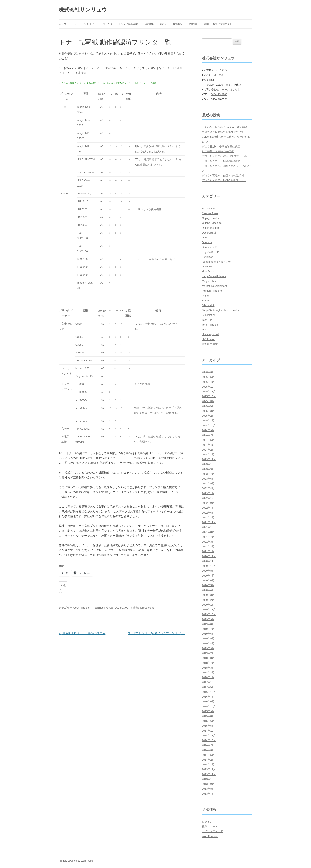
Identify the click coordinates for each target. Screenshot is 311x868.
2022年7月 (208, 508)
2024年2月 (208, 450)
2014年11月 (209, 735)
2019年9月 (208, 619)
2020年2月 (208, 600)
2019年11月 (209, 610)
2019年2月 (208, 653)
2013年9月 (208, 784)
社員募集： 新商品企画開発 (218, 151)
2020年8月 (208, 571)
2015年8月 (208, 716)
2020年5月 (208, 585)
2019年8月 (208, 624)
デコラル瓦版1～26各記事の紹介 (221, 161)
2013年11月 (209, 774)
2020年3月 (208, 595)
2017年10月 (209, 682)
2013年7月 (208, 794)
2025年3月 (208, 411)
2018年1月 (208, 677)
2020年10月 (209, 566)
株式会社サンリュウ (83, 10)
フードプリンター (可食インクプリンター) (156, 633)
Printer (206, 296)
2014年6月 (208, 750)
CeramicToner (210, 213)
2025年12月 (209, 387)
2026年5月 (208, 377)
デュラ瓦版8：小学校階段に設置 (221, 146)
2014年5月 (208, 755)
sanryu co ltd (147, 608)
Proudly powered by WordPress (76, 861)
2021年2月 (208, 547)
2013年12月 (209, 769)
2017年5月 (208, 687)
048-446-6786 (219, 94)
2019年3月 (208, 648)
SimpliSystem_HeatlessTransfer (221, 310)
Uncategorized (210, 334)
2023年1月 (208, 493)
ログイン (207, 822)
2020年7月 (208, 576)
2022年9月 (208, 503)
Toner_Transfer (211, 325)
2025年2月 (208, 416)
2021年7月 (208, 537)
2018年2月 (208, 672)
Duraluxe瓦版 (210, 247)
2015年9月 (208, 711)
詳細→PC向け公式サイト (218, 24)
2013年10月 (209, 779)
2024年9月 (208, 430)
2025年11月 (209, 392)
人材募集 (149, 24)
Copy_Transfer (82, 608)
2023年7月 (208, 474)
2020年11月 (209, 561)
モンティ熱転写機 (128, 24)
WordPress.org (211, 836)
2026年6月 (208, 372)
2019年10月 (209, 614)
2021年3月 (208, 542)
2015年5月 (208, 726)
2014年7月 (208, 745)
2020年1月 (208, 605)
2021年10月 (209, 527)
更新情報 (193, 24)
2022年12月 (209, 498)
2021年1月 (208, 551)
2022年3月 (208, 517)
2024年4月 (208, 445)
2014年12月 (209, 731)
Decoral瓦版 (209, 233)
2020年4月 (208, 590)
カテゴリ (64, 24)
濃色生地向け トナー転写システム (82, 633)
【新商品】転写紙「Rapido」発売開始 (224, 127)
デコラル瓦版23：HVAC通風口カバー (224, 180)
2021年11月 (209, 522)
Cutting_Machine (212, 223)
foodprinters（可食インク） (218, 262)
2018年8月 (208, 658)
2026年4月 (208, 382)
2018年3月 (208, 668)
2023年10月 (209, 464)
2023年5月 (208, 484)
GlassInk (207, 267)
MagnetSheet (210, 281)
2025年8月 (208, 401)
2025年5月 (208, 406)
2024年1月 (208, 454)
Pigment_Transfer (212, 291)
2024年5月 (208, 440)
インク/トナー (89, 24)
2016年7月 (208, 697)
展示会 (163, 24)
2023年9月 (208, 469)
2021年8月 (208, 532)
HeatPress (208, 271)
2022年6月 (208, 513)
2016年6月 (208, 702)
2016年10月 (209, 692)
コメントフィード (212, 831)
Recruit (206, 300)
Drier (205, 237)
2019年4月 (208, 643)
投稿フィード (210, 827)
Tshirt (205, 330)
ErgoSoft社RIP (211, 252)
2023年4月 (208, 488)
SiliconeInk (208, 305)
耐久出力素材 (210, 344)
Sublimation (209, 315)
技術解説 (178, 24)
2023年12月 (209, 459)
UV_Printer (208, 339)
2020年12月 (209, 556)
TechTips (98, 608)
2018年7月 (208, 663)
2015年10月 (209, 706)
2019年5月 (208, 639)
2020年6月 (208, 580)
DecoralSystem (211, 228)
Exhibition (208, 257)
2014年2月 (208, 760)
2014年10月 (209, 740)
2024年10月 (209, 425)
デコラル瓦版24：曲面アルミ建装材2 (224, 176)
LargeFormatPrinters (214, 276)
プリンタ (108, 24)
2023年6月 (208, 479)
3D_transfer (209, 208)
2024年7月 (208, 435)
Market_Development (214, 286)
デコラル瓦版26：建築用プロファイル (224, 156)
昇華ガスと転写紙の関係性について (223, 132)
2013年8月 (208, 789)
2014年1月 (208, 765)
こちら (223, 70)
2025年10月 (209, 396)
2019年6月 (208, 634)
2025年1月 (208, 421)
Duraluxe (207, 242)
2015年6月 (208, 721)
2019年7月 (208, 629)
